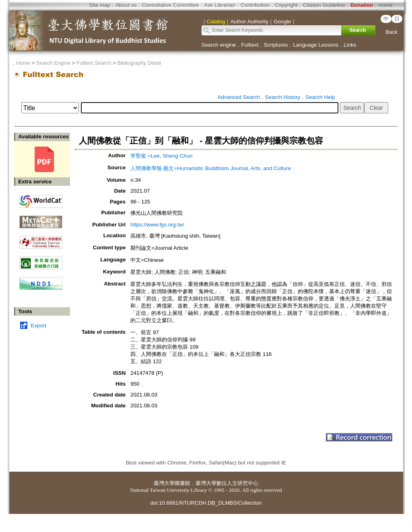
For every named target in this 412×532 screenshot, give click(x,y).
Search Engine (53, 63)
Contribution (255, 5)
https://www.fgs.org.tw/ (157, 225)
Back (391, 32)
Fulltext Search (94, 63)
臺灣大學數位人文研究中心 (227, 483)
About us (126, 5)
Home (385, 5)
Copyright (286, 5)
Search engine (219, 45)
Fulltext (250, 45)
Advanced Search (239, 97)
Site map (100, 5)
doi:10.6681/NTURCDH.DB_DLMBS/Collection (206, 503)
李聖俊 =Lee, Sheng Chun (161, 156)
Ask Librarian (220, 5)
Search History (283, 97)
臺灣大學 (164, 483)
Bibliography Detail (139, 63)
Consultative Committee (170, 5)
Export (38, 326)
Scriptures (276, 45)
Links (350, 45)
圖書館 (182, 483)
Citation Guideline (324, 5)
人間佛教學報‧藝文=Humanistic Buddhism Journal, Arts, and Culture (211, 168)
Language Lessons (316, 45)
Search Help (320, 97)
